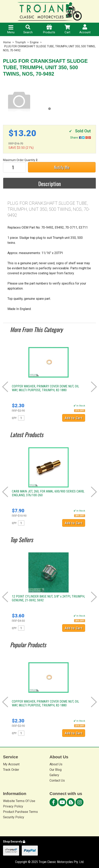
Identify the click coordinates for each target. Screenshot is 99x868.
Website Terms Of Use (19, 801)
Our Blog (56, 770)
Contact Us (57, 780)
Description (49, 184)
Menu (11, 30)
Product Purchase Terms (20, 812)
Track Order (11, 770)
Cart (67, 29)
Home (7, 42)
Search (28, 29)
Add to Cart (74, 418)
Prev (5, 387)
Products (49, 29)
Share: (80, 138)
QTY (14, 418)
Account (85, 29)
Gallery (54, 775)
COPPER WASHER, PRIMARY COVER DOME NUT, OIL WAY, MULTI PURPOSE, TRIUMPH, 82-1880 (45, 388)
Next (94, 387)
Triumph (20, 42)
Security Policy (14, 817)
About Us (56, 764)
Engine (34, 42)
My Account (11, 764)
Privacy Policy (13, 806)
